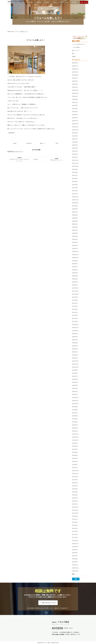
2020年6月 (75, 215)
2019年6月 (75, 233)
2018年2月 (75, 282)
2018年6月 (75, 270)
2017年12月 (75, 288)
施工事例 (38, 2)
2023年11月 (75, 90)
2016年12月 (75, 325)
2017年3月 (75, 315)
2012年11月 (75, 474)
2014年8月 (75, 410)
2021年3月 (75, 188)
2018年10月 (75, 258)
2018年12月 (75, 252)
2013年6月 (75, 452)
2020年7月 (75, 212)
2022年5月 (75, 145)
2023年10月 (75, 93)
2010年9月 (75, 550)
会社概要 (74, 2)
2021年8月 (75, 172)
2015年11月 (75, 364)
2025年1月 (75, 66)
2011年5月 (75, 525)
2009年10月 (75, 571)
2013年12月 (75, 434)
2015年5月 (75, 382)
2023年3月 (75, 115)
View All (36, 159)
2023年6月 (75, 105)
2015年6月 (75, 379)
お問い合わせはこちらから (49, 603)
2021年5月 (75, 182)
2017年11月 (75, 291)
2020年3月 (75, 224)
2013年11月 (75, 437)
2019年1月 (75, 249)
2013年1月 (75, 468)
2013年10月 (75, 440)
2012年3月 (75, 498)
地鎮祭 (74, 56)
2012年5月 (75, 492)
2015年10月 (75, 367)
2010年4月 (75, 565)
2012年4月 (75, 495)
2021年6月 (75, 179)
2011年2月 (75, 535)
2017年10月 (75, 294)
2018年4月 (75, 276)
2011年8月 (75, 516)
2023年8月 (75, 99)
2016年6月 (75, 343)
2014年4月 (75, 422)
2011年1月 (75, 538)
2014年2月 (75, 428)
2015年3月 (75, 388)
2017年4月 (75, 312)
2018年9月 (75, 261)
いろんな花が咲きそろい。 (79, 44)
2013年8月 (75, 446)
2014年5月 (75, 419)
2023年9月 (75, 96)
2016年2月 (75, 355)
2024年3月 (75, 81)
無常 (73, 53)
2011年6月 (75, 522)
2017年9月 (75, 297)
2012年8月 (75, 483)
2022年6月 (75, 142)
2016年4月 (75, 349)
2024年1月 (75, 87)
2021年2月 (75, 191)
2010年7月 (75, 556)
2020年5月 (75, 218)
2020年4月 (75, 221)
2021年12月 (75, 160)
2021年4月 (75, 185)
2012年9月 (75, 480)
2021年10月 (75, 166)
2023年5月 (75, 109)
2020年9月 (75, 206)
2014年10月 (75, 404)
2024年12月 (75, 69)
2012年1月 (75, 504)
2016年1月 (75, 358)
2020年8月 (75, 209)
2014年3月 (75, 425)
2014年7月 (75, 413)
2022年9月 (75, 133)
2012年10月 (75, 477)
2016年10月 (75, 331)
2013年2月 (75, 465)
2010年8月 (75, 553)
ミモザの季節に (76, 47)
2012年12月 (75, 471)
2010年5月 (75, 562)
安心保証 (47, 2)
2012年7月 (75, 486)
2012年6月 (75, 489)
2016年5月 (75, 346)
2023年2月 (75, 118)
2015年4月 (75, 385)
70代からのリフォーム (56, 160)
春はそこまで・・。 (77, 50)
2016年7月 (75, 340)
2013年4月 (75, 458)
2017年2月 (75, 319)
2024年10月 (75, 75)
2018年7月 (75, 267)
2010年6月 (75, 559)
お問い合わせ (84, 2)
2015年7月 (75, 376)
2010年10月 (75, 547)
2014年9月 (75, 407)
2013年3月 (75, 461)
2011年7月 (75, 519)
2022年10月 (75, 130)
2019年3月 (75, 242)
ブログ (54, 2)
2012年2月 (75, 501)
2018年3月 (75, 279)
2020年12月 (75, 197)
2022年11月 (75, 127)
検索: (73, 574)
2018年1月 (75, 285)
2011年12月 (75, 507)
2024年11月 (75, 72)
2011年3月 (75, 531)
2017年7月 (75, 303)
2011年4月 (75, 528)
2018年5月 (75, 273)
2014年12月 (75, 398)
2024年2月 (75, 84)
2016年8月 (75, 337)
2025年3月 (75, 63)
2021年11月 (75, 163)
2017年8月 (75, 300)
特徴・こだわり (64, 2)
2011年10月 (75, 513)
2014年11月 (75, 401)
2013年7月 (75, 449)
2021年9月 (75, 169)
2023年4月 (75, 112)
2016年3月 (75, 352)
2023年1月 (75, 121)
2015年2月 (75, 392)
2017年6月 (75, 306)
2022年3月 (75, 151)
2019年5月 (75, 236)
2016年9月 (75, 334)
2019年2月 (75, 245)
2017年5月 (75, 309)
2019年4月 (75, 239)
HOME (31, 2)
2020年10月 (75, 203)
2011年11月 (75, 510)
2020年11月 (75, 200)
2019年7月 (75, 230)
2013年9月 (75, 443)
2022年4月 (75, 148)
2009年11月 (75, 568)
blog (12, 32)
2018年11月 (75, 255)
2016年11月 (75, 328)
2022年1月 (75, 157)
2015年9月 (75, 370)
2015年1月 (75, 395)
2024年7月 (75, 78)
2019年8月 (75, 227)
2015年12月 (75, 361)
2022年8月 (75, 136)
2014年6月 (75, 416)
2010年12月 (75, 541)
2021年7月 (75, 176)
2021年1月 (75, 194)
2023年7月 (75, 102)
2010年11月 (75, 544)
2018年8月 (75, 264)
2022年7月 (75, 139)
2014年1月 (75, 431)
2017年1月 (75, 322)
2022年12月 (75, 124)
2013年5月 (75, 455)
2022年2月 (75, 154)
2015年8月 (75, 373)
